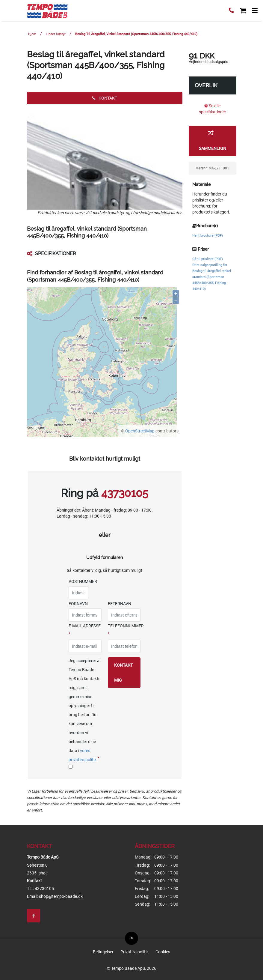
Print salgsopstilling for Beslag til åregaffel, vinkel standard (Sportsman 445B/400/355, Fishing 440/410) (212, 277)
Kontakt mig (123, 673)
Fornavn (78, 604)
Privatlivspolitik (134, 952)
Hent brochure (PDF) (208, 236)
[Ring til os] (231, 11)
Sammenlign (213, 140)
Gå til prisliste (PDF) (208, 259)
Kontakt (105, 98)
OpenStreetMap (140, 431)
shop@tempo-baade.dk (61, 896)
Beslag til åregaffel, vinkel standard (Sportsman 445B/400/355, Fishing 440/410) (136, 34)
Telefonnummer (126, 630)
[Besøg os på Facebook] (34, 916)
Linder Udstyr (56, 34)
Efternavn (120, 604)
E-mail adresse (85, 630)
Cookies (163, 952)
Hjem (32, 34)
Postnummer (83, 581)
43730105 (125, 493)
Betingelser (103, 952)
